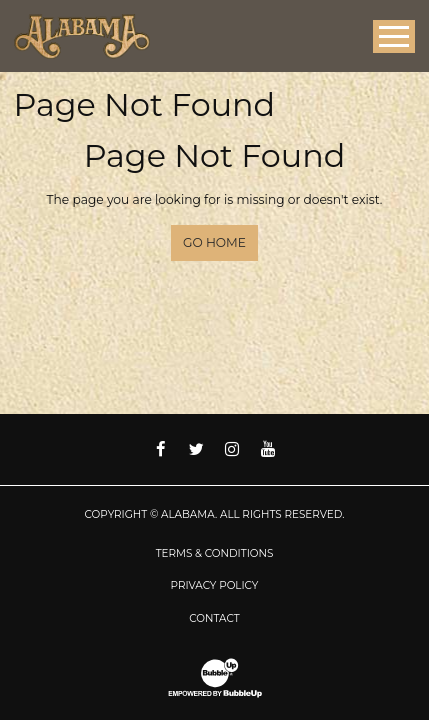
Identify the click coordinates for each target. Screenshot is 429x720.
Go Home (214, 242)
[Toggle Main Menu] (394, 36)
